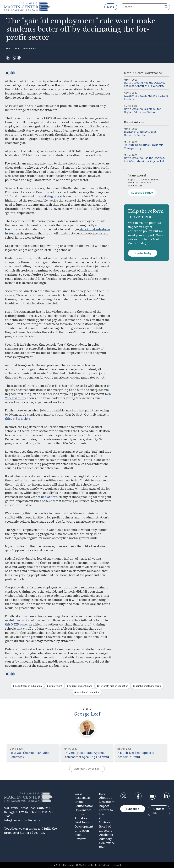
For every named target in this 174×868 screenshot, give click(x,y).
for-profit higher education (114, 686)
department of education (28, 686)
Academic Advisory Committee (107, 838)
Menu (111, 7)
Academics (82, 797)
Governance (153, 73)
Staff (102, 847)
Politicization (84, 805)
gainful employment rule (148, 686)
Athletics (81, 818)
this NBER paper (16, 625)
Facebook (138, 796)
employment (56, 686)
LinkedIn (166, 796)
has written (49, 497)
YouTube (152, 796)
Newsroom (107, 801)
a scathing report (50, 196)
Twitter (124, 796)
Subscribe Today (142, 193)
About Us (106, 797)
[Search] (166, 7)
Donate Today (143, 253)
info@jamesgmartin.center (23, 820)
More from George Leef (87, 768)
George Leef (29, 49)
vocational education (88, 692)
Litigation (82, 830)
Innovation (82, 814)
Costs (139, 73)
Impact (104, 805)
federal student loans (81, 686)
